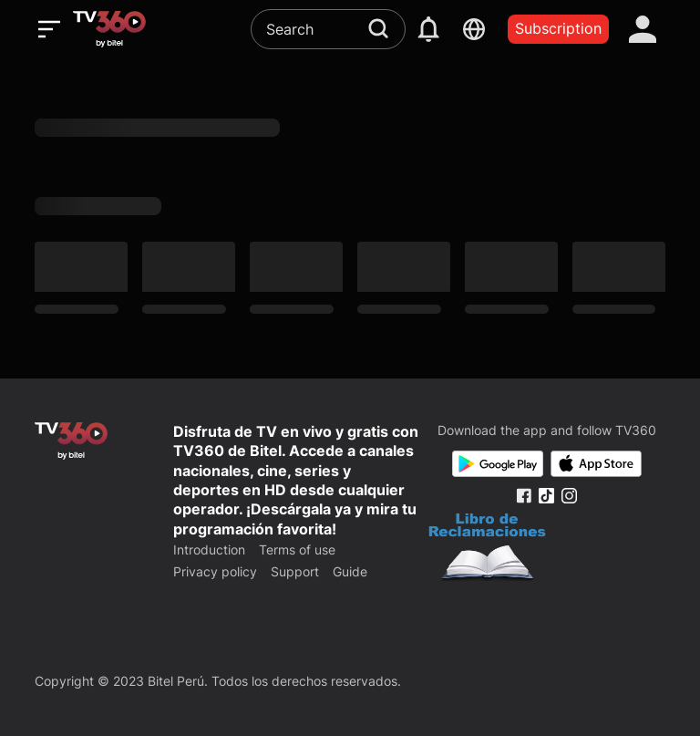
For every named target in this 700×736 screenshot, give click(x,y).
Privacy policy (215, 571)
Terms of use (297, 549)
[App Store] (596, 464)
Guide (350, 571)
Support (295, 571)
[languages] (474, 29)
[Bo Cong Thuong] (487, 549)
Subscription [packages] (558, 28)
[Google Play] (498, 464)
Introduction (209, 549)
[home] (109, 29)
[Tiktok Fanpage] (546, 496)
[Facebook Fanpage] (524, 496)
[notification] (428, 29)
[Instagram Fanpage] (569, 496)
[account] (643, 29)
